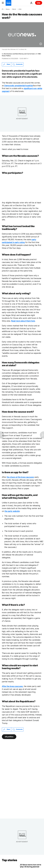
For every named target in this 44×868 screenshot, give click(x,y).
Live (39, 3)
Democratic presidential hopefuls (19, 86)
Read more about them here (23, 321)
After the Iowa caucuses (12, 686)
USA (20, 9)
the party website (12, 511)
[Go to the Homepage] (8, 3)
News (8, 9)
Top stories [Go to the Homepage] (10, 860)
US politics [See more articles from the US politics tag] (9, 736)
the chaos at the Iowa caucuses (20, 477)
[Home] (3, 9)
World (14, 9)
